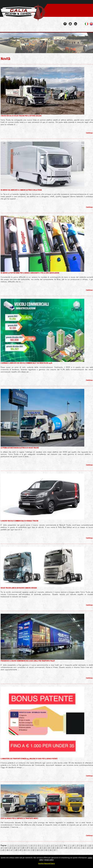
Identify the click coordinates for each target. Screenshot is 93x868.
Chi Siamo (41, 29)
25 (10, 848)
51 (29, 850)
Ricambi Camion (66, 29)
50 (25, 850)
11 (43, 845)
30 (32, 848)
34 (49, 848)
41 (79, 848)
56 (51, 850)
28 (23, 848)
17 (69, 845)
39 (71, 848)
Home (33, 29)
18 (73, 845)
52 (33, 850)
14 (56, 845)
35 (53, 848)
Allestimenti (80, 29)
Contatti (90, 29)
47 (12, 850)
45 (3, 850)
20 (82, 845)
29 (27, 848)
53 (38, 850)
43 (88, 848)
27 (19, 848)
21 (86, 845)
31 (36, 848)
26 (15, 848)
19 (77, 845)
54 (42, 850)
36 (58, 848)
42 (83, 848)
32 (40, 848)
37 (62, 848)
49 (20, 850)
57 (55, 850)
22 (90, 845)
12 (47, 845)
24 (6, 848)
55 (46, 850)
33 (45, 848)
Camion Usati (53, 29)
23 (2, 848)
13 (51, 845)
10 (38, 845)
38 (66, 848)
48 (16, 850)
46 (8, 850)
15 (60, 845)
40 (75, 848)
